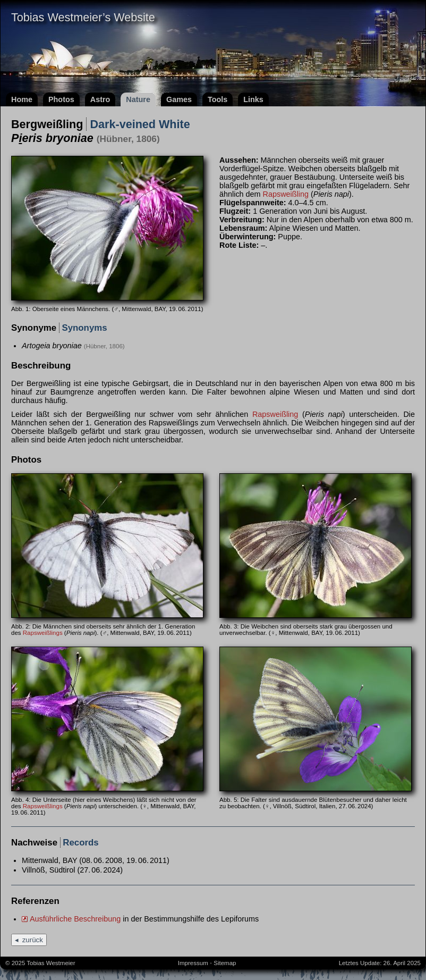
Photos (61, 99)
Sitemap (225, 963)
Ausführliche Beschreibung (75, 919)
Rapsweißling (286, 194)
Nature (138, 99)
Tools (218, 99)
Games (179, 99)
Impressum (193, 963)
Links (253, 99)
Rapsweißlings (43, 633)
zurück (33, 940)
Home (22, 99)
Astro (100, 99)
